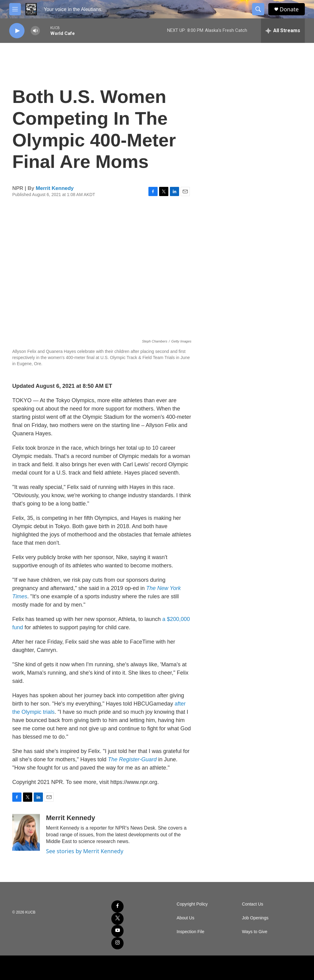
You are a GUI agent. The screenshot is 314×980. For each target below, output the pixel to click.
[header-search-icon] (258, 9)
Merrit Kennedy (55, 188)
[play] (17, 31)
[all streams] (283, 31)
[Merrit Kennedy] (26, 832)
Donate (289, 9)
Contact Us (253, 904)
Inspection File (190, 932)
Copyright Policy (192, 904)
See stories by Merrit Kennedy (85, 851)
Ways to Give (255, 932)
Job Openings (255, 918)
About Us (186, 918)
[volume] (35, 31)
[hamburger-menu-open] (15, 9)
